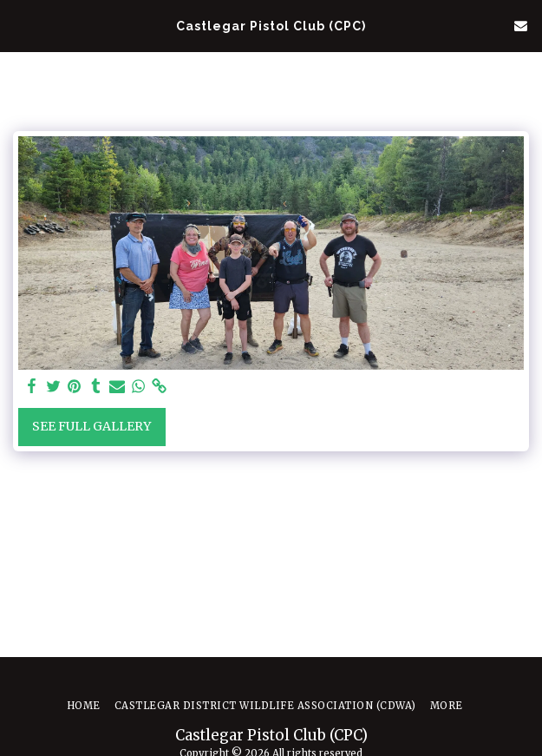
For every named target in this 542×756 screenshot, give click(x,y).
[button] (19, 25)
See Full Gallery (91, 426)
